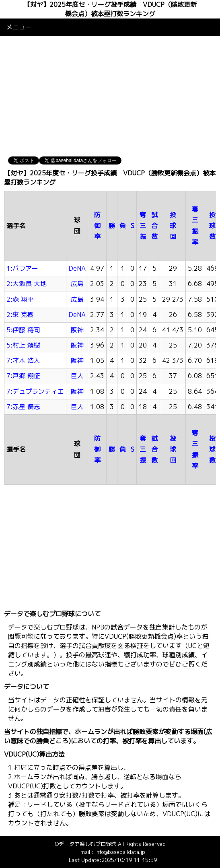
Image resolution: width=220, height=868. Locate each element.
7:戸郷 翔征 (23, 376)
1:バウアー (22, 268)
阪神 (77, 330)
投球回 (173, 226)
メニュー (19, 27)
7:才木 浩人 (23, 360)
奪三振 (143, 226)
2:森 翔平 (20, 299)
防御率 (97, 226)
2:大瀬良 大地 (27, 284)
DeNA (77, 268)
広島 (77, 284)
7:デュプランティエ (35, 391)
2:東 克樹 (20, 315)
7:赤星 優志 (23, 407)
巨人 (77, 376)
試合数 (154, 226)
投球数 (212, 226)
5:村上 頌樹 (23, 345)
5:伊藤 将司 (23, 330)
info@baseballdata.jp (120, 852)
